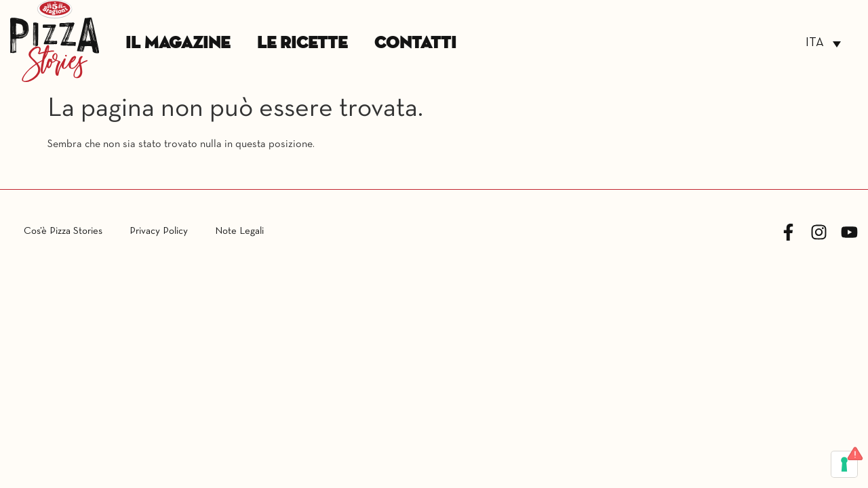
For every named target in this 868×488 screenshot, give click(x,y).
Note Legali (239, 231)
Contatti (415, 43)
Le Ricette (302, 43)
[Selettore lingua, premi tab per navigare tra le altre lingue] (823, 44)
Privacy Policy (159, 231)
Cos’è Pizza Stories (63, 231)
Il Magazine (178, 43)
